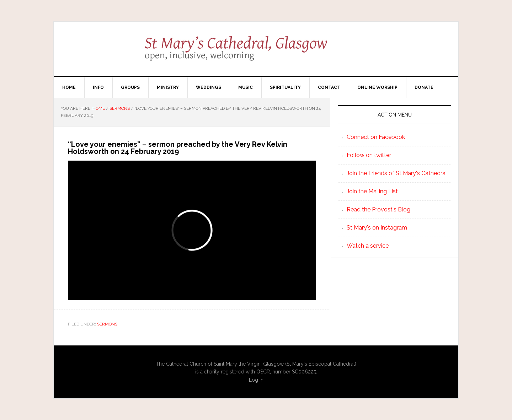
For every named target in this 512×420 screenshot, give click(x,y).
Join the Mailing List (372, 191)
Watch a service (368, 246)
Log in (256, 380)
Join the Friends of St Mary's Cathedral (397, 173)
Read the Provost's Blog (378, 209)
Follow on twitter (369, 155)
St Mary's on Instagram (377, 228)
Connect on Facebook (376, 137)
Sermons (107, 324)
